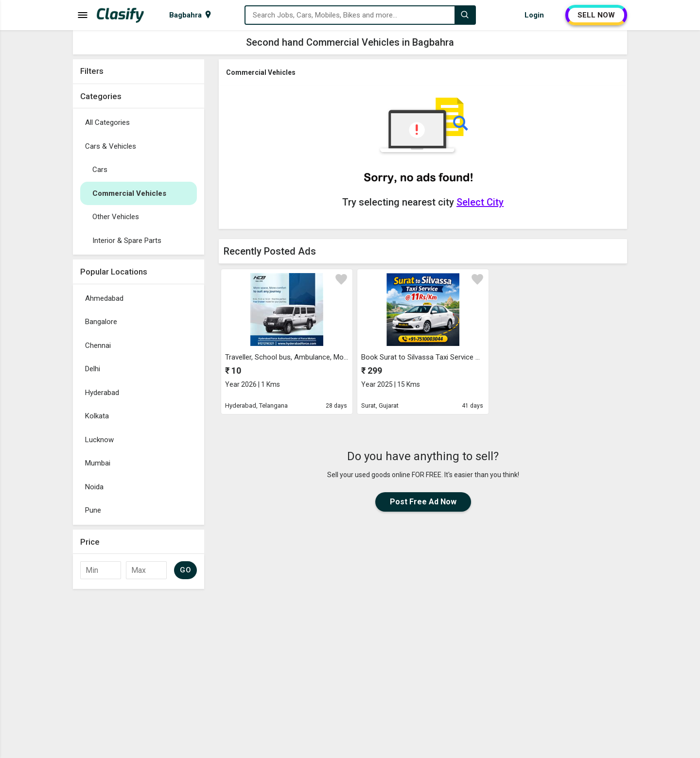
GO (185, 570)
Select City (480, 202)
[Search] (465, 15)
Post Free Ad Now (423, 502)
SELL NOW (596, 15)
